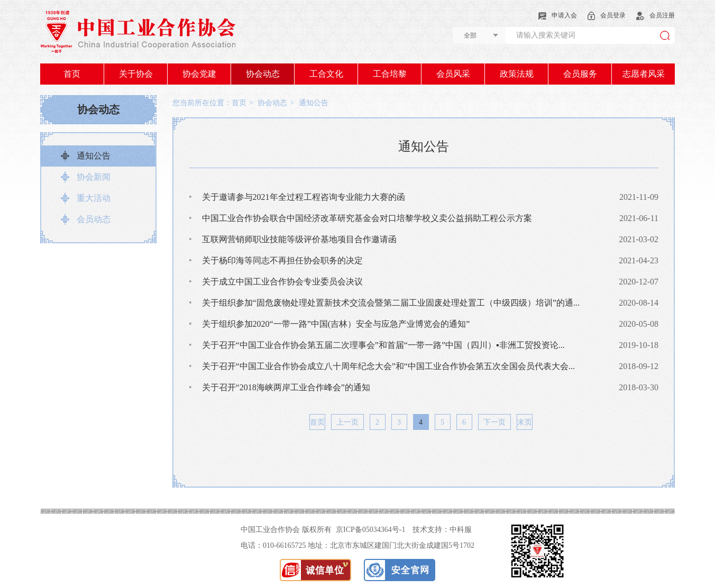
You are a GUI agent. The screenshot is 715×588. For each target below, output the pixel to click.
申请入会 (558, 15)
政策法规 (517, 74)
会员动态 (94, 219)
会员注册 (656, 15)
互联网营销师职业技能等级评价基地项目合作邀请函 (293, 239)
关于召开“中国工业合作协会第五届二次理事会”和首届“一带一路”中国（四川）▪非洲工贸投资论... (377, 345)
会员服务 (580, 74)
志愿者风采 (644, 74)
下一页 (494, 422)
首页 (72, 74)
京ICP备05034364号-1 (370, 530)
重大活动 (94, 198)
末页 (525, 422)
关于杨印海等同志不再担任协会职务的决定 (276, 260)
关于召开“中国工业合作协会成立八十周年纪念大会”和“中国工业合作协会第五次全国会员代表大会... (382, 366)
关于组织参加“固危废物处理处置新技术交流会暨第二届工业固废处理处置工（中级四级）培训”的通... (384, 303)
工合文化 (326, 74)
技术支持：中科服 (442, 530)
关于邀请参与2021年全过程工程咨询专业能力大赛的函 (297, 197)
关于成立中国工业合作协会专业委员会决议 (276, 282)
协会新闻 (94, 177)
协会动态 (263, 74)
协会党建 (199, 74)
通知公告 (94, 156)
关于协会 (136, 74)
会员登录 (607, 15)
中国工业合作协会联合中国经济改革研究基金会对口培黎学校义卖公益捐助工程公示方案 (360, 218)
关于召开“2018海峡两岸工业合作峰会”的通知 (279, 387)
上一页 (347, 422)
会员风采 (453, 74)
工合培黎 (390, 74)
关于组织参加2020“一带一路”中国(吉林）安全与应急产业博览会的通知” (329, 324)
